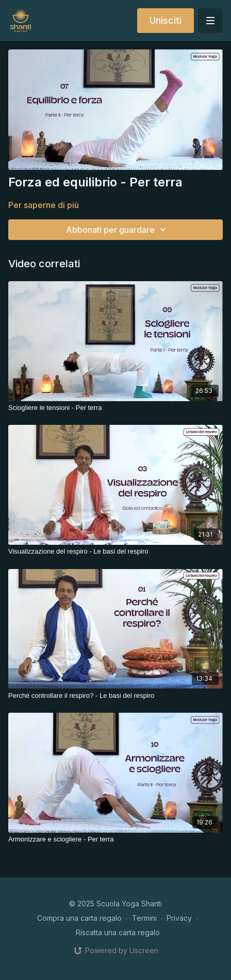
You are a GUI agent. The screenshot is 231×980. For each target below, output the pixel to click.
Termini (144, 918)
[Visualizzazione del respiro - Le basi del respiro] (115, 552)
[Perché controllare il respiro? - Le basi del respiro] (115, 696)
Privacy (179, 918)
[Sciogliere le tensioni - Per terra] (115, 408)
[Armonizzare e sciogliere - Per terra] (115, 839)
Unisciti (166, 20)
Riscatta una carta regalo (118, 932)
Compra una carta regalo (79, 918)
